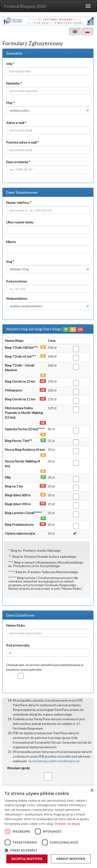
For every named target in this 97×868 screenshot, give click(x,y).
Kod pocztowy (17, 281)
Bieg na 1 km (14, 486)
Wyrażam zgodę (18, 768)
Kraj (10, 262)
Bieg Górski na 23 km (20, 381)
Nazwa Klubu (16, 625)
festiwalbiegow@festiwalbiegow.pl (54, 761)
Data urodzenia (18, 162)
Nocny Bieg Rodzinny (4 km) (25, 450)
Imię (10, 64)
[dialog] (48, 827)
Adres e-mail (16, 123)
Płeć (11, 103)
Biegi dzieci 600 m (18, 495)
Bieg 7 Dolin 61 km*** (21, 356)
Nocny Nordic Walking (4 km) (23, 464)
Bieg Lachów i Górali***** (24, 513)
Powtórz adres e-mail (23, 142)
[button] (48, 850)
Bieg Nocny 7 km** (18, 441)
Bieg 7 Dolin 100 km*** (21, 348)
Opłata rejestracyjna (20, 533)
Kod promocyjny (18, 645)
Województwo (17, 298)
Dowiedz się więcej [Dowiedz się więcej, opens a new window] (67, 824)
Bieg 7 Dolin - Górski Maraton (20, 368)
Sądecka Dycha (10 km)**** (25, 429)
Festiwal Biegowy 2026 (25, 6)
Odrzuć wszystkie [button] (71, 859)
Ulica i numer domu (20, 222)
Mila (8, 477)
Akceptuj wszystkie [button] (27, 859)
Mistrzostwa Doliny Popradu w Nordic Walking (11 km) (24, 413)
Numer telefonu (19, 203)
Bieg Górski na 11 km (20, 399)
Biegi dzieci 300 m (18, 504)
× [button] (92, 791)
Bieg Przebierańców (19, 524)
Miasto (11, 242)
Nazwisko (14, 83)
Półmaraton (14, 390)
